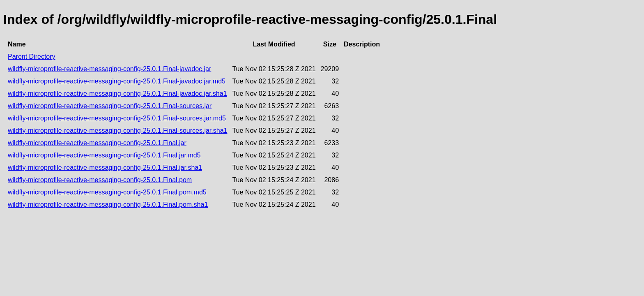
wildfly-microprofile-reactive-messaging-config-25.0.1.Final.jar (97, 143)
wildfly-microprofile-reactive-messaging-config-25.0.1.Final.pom (100, 180)
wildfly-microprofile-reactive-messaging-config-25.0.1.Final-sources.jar (110, 106)
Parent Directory (32, 57)
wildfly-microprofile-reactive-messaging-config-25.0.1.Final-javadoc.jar (109, 69)
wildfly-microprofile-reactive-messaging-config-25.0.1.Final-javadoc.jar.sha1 (117, 94)
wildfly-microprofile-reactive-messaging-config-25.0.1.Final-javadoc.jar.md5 (117, 81)
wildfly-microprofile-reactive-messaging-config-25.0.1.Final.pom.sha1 (108, 205)
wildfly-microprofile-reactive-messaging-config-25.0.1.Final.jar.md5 (104, 155)
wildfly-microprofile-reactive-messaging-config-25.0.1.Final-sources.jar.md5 (117, 118)
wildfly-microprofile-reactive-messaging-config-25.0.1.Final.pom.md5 (107, 192)
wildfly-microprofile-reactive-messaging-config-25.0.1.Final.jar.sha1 (105, 168)
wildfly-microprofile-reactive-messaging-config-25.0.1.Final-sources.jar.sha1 (117, 131)
